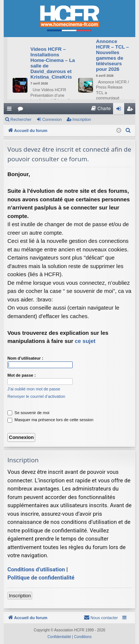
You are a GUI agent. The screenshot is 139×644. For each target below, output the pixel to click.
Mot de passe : (21, 375)
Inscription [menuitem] (131, 110)
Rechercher (21, 119)
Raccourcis (11, 110)
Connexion (52, 119)
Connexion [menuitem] (120, 110)
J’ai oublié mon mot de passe (34, 389)
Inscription (82, 119)
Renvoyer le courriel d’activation (36, 396)
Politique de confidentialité (41, 578)
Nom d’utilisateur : (25, 358)
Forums (22, 110)
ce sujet (85, 341)
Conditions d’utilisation (36, 569)
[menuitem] (101, 109)
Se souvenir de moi (28, 413)
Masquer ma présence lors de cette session (50, 420)
